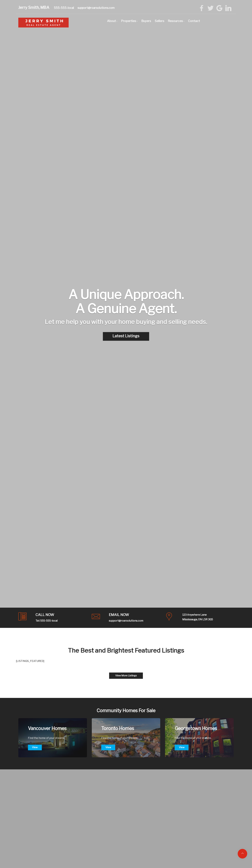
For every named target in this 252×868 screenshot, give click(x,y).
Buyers (146, 21)
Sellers (160, 21)
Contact (194, 21)
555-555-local (64, 8)
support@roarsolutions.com (96, 8)
